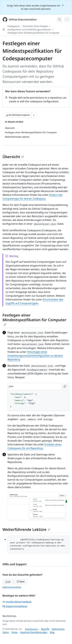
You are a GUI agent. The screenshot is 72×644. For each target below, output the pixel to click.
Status (6, 632)
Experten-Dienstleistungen (34, 632)
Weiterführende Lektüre (26, 529)
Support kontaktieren (15, 606)
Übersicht (13, 157)
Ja (8, 582)
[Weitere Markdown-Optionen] (34, 115)
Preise (14, 632)
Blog (52, 632)
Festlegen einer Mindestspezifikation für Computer (34, 33)
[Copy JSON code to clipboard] (65, 387)
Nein (20, 582)
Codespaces (14, 26)
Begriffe (45, 629)
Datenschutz (58, 629)
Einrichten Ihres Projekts (36, 26)
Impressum (31, 629)
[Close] (63, 5)
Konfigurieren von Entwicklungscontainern (29, 29)
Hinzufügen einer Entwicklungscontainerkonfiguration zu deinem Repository (35, 356)
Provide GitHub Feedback (17, 602)
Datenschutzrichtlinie (12, 587)
